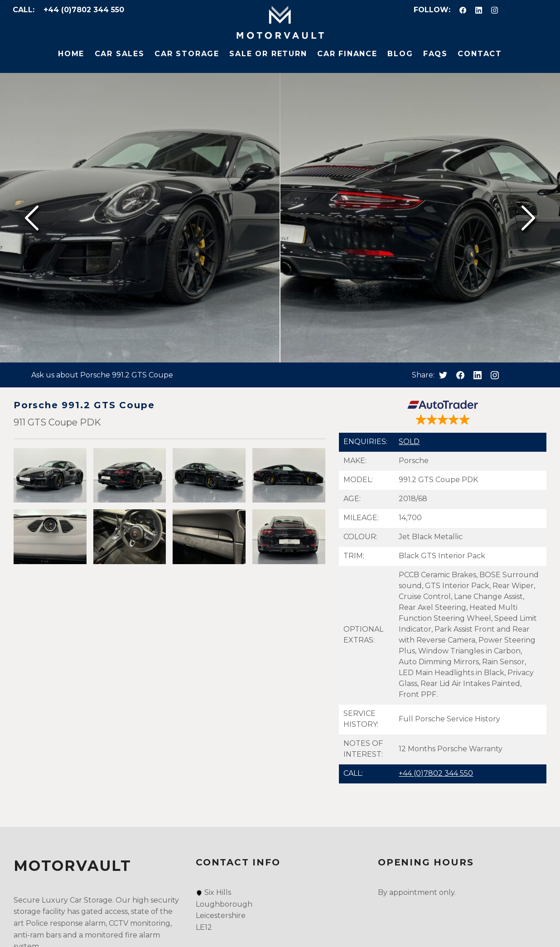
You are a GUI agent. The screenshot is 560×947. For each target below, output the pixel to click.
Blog (400, 54)
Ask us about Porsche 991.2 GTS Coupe (102, 375)
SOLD (409, 442)
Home (71, 54)
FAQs (435, 54)
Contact (480, 54)
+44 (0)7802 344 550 (84, 10)
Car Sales (120, 54)
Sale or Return (268, 54)
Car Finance (347, 54)
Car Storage (187, 54)
